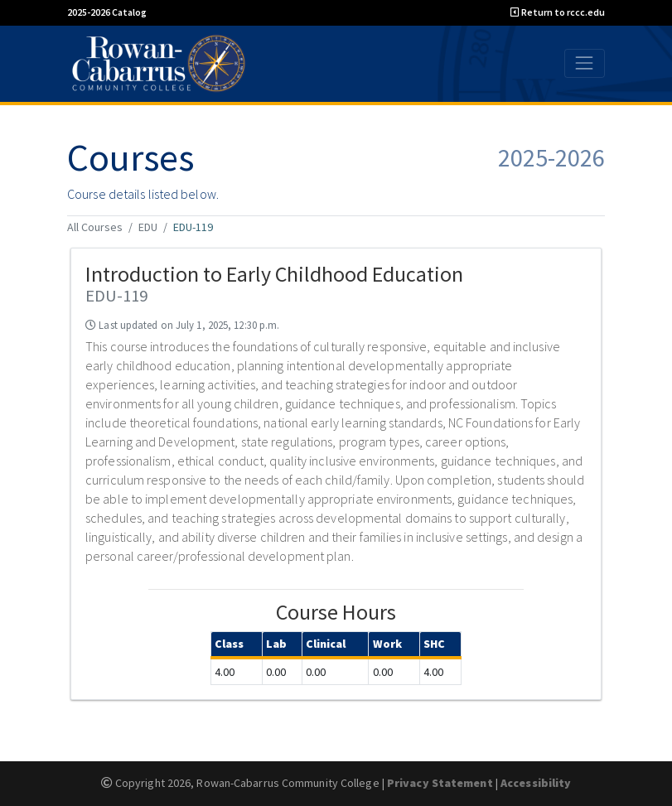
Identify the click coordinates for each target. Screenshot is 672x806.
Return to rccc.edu (558, 12)
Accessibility (536, 783)
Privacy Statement (440, 783)
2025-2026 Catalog (107, 12)
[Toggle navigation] (585, 63)
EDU (148, 227)
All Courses (95, 227)
